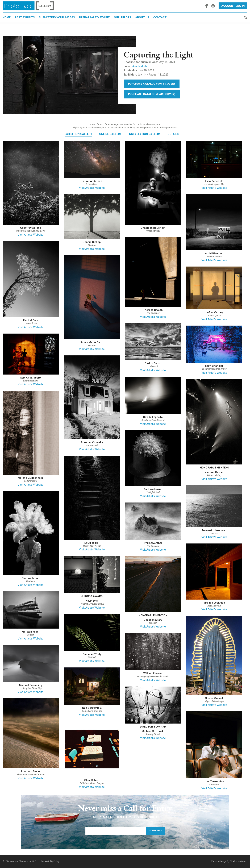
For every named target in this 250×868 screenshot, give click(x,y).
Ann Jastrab (139, 66)
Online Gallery (110, 134)
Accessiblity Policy (50, 861)
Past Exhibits (25, 17)
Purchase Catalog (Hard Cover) (152, 94)
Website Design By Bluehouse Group (229, 861)
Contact (160, 17)
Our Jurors (122, 17)
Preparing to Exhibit (94, 17)
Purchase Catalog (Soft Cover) (151, 84)
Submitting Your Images (57, 17)
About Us (142, 17)
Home (7, 17)
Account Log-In (233, 6)
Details (173, 134)
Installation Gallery (145, 134)
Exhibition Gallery (78, 134)
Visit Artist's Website (31, 235)
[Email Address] (116, 831)
